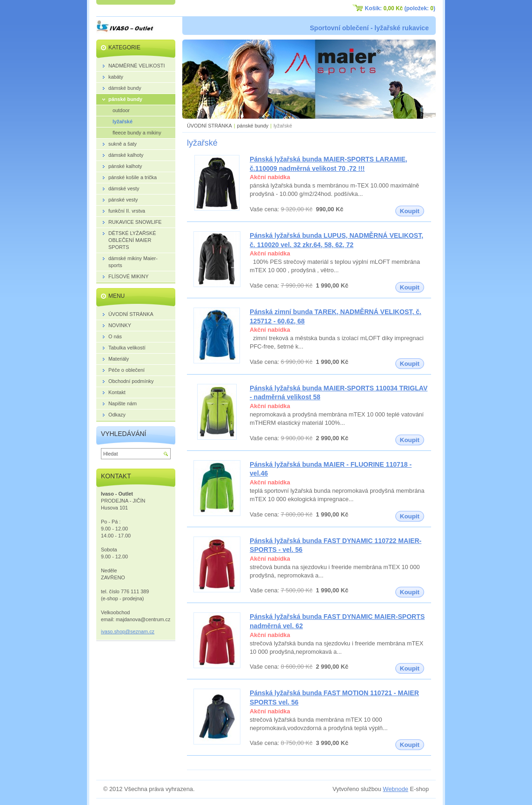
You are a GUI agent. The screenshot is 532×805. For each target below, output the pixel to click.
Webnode (396, 789)
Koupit (410, 211)
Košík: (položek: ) (400, 8)
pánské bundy (253, 126)
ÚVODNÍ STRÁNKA (209, 126)
